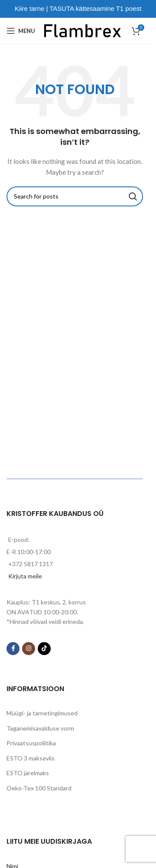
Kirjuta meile (25, 576)
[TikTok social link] (44, 649)
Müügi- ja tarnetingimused (42, 713)
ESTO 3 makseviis (31, 758)
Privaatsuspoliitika (31, 743)
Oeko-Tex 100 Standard (39, 788)
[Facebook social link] (13, 649)
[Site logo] (83, 30)
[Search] (75, 196)
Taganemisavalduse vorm (40, 728)
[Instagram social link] (29, 649)
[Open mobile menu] (21, 31)
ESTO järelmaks (28, 773)
